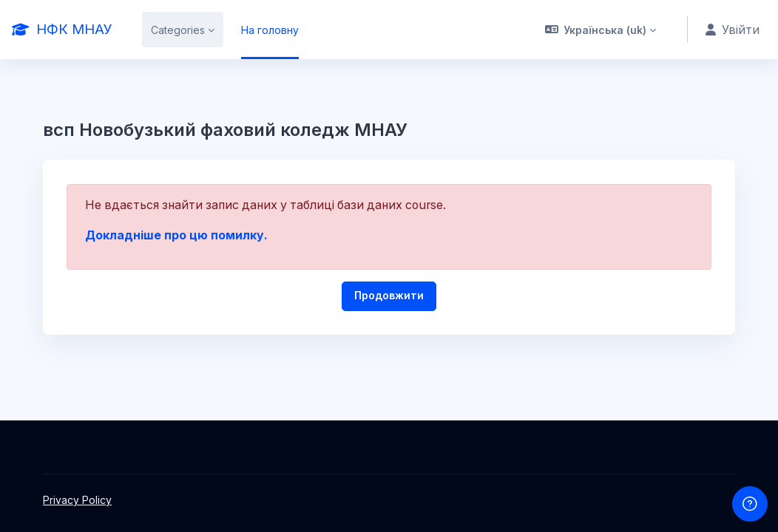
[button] (601, 30)
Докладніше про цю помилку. (176, 235)
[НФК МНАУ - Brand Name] (62, 30)
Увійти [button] (733, 30)
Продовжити (389, 295)
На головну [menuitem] (270, 30)
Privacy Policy (77, 500)
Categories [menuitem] (178, 30)
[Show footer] (750, 504)
